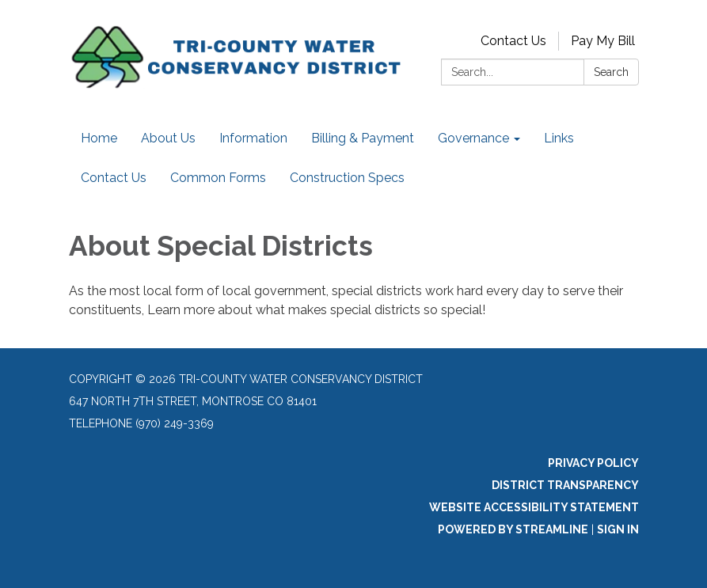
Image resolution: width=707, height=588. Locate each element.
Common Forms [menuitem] (218, 178)
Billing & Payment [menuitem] (363, 138)
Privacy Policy (593, 463)
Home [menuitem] (99, 138)
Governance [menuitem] (473, 138)
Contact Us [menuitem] (114, 178)
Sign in (618, 529)
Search (611, 72)
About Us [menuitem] (168, 138)
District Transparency (565, 485)
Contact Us (513, 41)
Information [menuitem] (253, 138)
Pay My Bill (603, 41)
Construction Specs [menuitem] (347, 178)
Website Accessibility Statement (534, 507)
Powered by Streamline (513, 529)
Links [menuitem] (559, 138)
